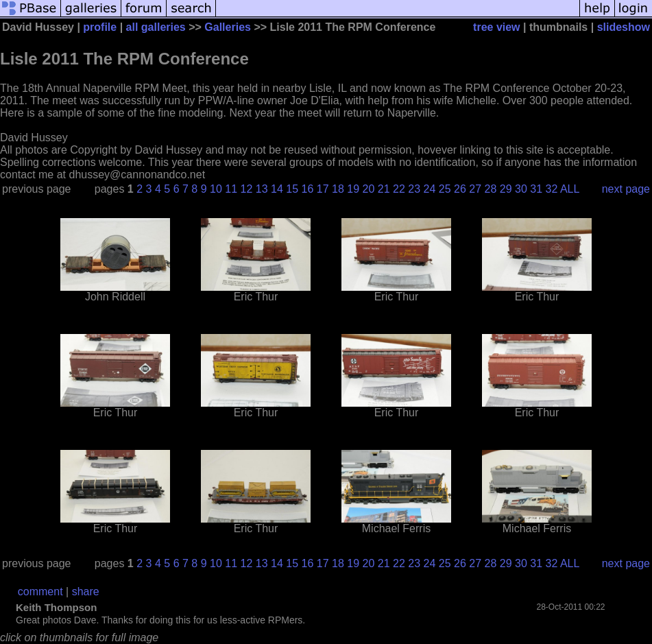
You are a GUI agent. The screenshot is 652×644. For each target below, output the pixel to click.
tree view (496, 27)
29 (506, 189)
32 (552, 189)
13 (262, 189)
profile (100, 27)
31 (536, 189)
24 (430, 189)
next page (626, 189)
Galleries (228, 27)
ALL (570, 189)
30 (521, 189)
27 (475, 189)
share (86, 592)
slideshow (624, 27)
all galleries (156, 27)
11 (231, 189)
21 (384, 189)
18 (338, 189)
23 (414, 189)
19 (353, 189)
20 (369, 189)
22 (399, 189)
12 (247, 189)
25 (445, 189)
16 (308, 189)
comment (40, 592)
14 (277, 189)
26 (460, 189)
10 (216, 189)
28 (491, 189)
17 (323, 189)
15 (292, 189)
